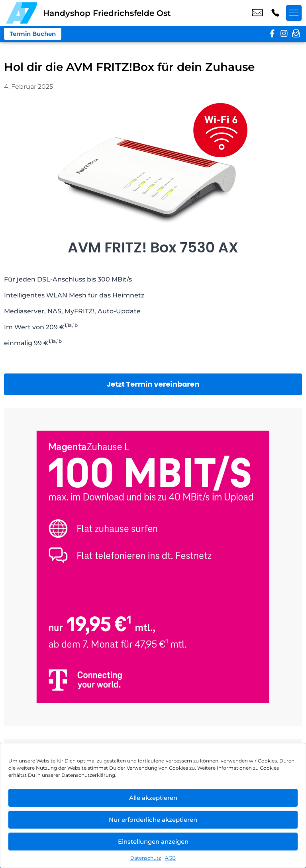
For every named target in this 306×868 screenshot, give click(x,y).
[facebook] (272, 34)
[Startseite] (22, 13)
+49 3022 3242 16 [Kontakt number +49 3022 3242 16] (275, 13)
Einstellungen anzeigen (153, 842)
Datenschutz (146, 858)
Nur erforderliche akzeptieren (153, 820)
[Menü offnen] (294, 13)
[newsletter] (296, 34)
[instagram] (284, 34)
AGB (170, 858)
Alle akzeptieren (153, 798)
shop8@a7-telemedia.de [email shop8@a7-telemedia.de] (257, 13)
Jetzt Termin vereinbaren (153, 384)
